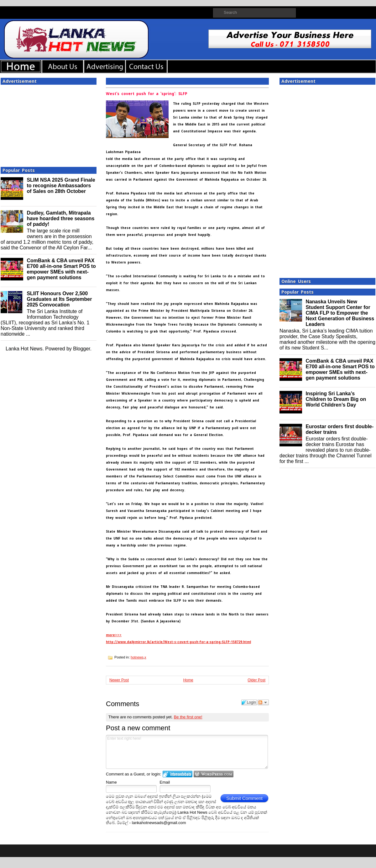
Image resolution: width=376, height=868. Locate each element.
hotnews (137, 657)
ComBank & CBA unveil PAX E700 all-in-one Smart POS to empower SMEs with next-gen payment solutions (61, 269)
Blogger (81, 349)
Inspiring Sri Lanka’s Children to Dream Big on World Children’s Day (336, 399)
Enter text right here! (187, 752)
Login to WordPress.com (214, 774)
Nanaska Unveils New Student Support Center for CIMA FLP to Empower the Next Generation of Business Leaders (340, 313)
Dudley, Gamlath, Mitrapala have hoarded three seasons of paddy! (60, 218)
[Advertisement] (49, 124)
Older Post (256, 680)
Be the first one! (188, 717)
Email (165, 782)
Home (188, 680)
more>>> (114, 635)
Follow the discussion (263, 702)
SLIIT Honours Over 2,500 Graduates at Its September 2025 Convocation (59, 299)
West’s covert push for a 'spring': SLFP (147, 94)
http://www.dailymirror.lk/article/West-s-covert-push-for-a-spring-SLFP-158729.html (178, 642)
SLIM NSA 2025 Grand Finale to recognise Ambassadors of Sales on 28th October (61, 186)
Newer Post (119, 680)
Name (111, 782)
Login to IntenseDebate (178, 774)
